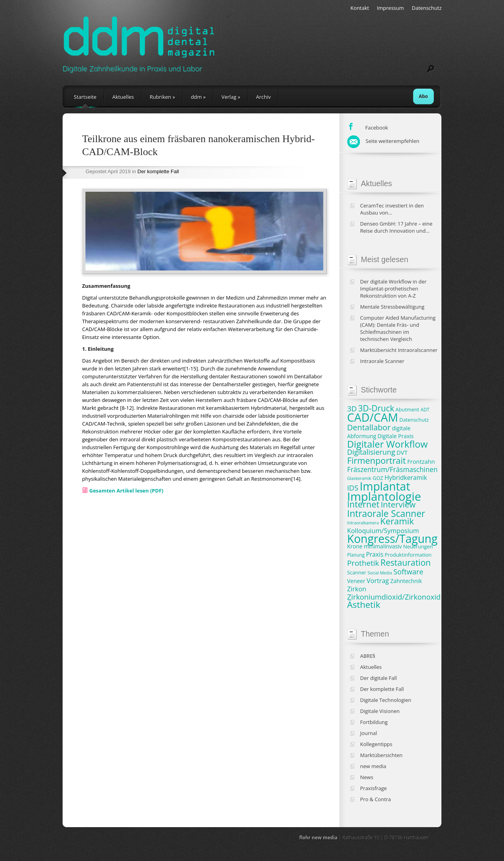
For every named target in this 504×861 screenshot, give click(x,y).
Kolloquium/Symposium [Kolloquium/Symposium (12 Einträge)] (383, 531)
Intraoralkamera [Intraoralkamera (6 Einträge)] (363, 523)
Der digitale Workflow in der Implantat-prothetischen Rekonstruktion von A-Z (394, 289)
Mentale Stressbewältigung (392, 307)
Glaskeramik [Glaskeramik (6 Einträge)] (359, 478)
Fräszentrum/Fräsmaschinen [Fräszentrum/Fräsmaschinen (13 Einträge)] (393, 469)
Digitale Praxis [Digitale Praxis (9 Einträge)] (396, 436)
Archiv (263, 97)
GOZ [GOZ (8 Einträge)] (378, 478)
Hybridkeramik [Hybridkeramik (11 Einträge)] (406, 478)
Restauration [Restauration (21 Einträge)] (406, 562)
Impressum (390, 8)
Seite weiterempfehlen (383, 141)
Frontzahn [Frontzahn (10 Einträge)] (421, 461)
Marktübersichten (382, 755)
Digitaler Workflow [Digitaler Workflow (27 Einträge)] (388, 444)
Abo (423, 96)
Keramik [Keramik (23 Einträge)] (397, 521)
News (367, 777)
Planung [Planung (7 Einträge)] (356, 555)
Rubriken (162, 97)
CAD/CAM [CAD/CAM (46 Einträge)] (373, 417)
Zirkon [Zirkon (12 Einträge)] (357, 589)
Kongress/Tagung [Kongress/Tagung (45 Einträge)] (393, 539)
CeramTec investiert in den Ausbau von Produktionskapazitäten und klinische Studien (394, 209)
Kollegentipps (376, 744)
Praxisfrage (374, 788)
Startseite (85, 97)
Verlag (231, 97)
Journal (369, 733)
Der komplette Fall (158, 171)
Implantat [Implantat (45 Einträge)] (385, 486)
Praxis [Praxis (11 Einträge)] (374, 554)
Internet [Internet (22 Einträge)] (363, 504)
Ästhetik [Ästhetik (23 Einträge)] (364, 605)
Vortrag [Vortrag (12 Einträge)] (378, 581)
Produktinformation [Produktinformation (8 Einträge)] (408, 555)
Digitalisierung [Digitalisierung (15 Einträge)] (371, 452)
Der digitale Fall (379, 678)
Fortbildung (374, 722)
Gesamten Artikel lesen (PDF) (126, 491)
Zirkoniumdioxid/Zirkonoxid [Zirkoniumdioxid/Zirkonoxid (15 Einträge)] (394, 597)
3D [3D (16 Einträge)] (352, 409)
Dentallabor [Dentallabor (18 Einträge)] (369, 427)
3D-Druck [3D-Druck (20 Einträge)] (376, 408)
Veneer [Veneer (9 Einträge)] (356, 581)
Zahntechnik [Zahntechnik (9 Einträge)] (406, 581)
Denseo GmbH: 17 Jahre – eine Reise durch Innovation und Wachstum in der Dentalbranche (399, 227)
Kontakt (360, 8)
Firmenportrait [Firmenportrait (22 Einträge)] (377, 460)
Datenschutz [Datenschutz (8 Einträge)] (414, 420)
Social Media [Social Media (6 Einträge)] (380, 573)
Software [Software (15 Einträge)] (408, 571)
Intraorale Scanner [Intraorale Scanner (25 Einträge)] (386, 513)
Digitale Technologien (386, 700)
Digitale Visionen (380, 711)
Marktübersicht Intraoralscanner (399, 350)
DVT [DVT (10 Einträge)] (402, 452)
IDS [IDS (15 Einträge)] (353, 488)
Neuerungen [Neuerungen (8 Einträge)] (418, 546)
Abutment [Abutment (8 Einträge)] (408, 409)
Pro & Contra (376, 799)
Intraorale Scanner (382, 361)
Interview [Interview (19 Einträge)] (398, 504)
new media (373, 766)
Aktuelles (123, 97)
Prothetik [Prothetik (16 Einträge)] (363, 563)
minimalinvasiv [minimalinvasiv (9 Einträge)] (383, 546)
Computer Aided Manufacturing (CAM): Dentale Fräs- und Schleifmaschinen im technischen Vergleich (398, 328)
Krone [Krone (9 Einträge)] (355, 546)
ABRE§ (368, 656)
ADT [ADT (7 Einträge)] (425, 409)
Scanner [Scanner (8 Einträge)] (357, 572)
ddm (198, 97)
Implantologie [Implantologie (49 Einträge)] (384, 496)
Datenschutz (427, 8)
